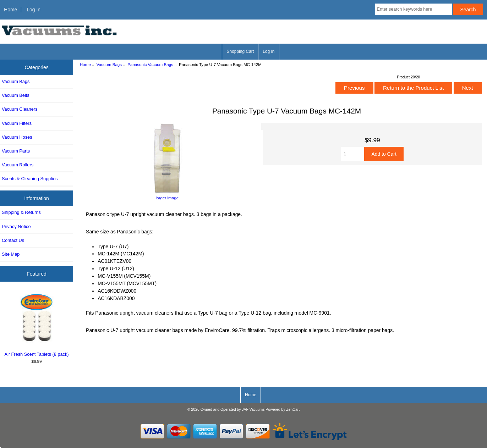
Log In (34, 10)
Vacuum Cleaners (20, 109)
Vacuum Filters (17, 123)
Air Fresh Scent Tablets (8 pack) (37, 324)
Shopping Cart (240, 51)
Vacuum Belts (16, 95)
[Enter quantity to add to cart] (353, 154)
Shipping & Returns (21, 212)
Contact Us (13, 240)
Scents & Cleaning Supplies (30, 179)
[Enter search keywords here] (414, 9)
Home (10, 10)
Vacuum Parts (16, 151)
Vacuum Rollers (18, 165)
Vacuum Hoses (17, 137)
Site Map (11, 254)
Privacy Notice (16, 226)
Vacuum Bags (109, 64)
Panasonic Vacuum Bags (150, 64)
